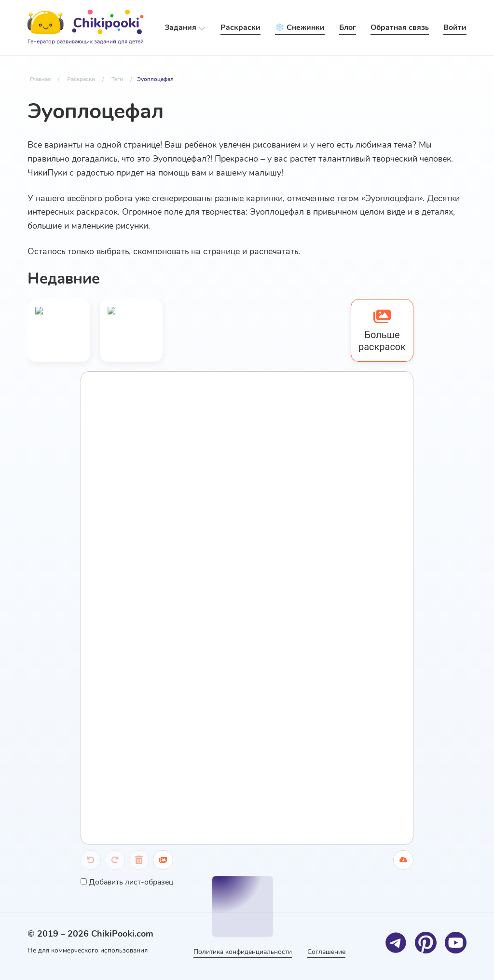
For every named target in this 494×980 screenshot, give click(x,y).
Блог (348, 27)
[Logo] (86, 28)
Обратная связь (400, 27)
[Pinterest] (426, 943)
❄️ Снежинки (300, 27)
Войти (455, 27)
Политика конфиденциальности (243, 952)
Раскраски (240, 27)
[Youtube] (456, 943)
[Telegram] (396, 943)
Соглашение (326, 952)
